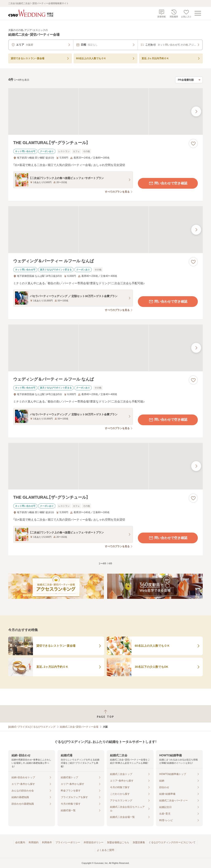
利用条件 (47, 842)
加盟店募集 (139, 842)
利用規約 (34, 842)
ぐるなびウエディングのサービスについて (172, 842)
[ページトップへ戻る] (105, 714)
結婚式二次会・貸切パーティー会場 (79, 727)
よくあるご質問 (105, 850)
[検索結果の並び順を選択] (189, 80)
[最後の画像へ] (196, 111)
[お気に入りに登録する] (193, 143)
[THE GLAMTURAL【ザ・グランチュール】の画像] (105, 112)
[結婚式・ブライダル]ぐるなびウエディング (32, 727)
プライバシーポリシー (68, 842)
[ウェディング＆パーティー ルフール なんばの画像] (105, 230)
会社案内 (20, 842)
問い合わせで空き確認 (168, 183)
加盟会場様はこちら (118, 842)
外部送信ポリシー (94, 842)
